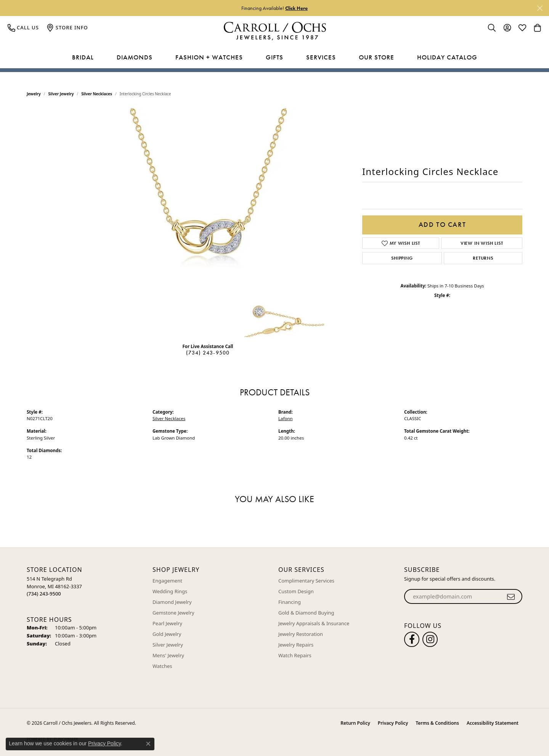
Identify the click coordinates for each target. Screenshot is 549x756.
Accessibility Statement (493, 723)
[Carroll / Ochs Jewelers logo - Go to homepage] (275, 31)
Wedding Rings (170, 591)
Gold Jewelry (167, 634)
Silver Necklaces (97, 94)
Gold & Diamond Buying (306, 613)
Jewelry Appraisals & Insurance (314, 623)
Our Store (376, 57)
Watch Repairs (295, 655)
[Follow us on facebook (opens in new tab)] (412, 639)
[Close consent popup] (148, 744)
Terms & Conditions (437, 723)
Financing (290, 602)
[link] (23, 27)
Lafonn (286, 418)
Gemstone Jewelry (173, 613)
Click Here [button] (296, 8)
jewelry (34, 94)
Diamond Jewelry (172, 602)
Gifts (274, 57)
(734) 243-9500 (208, 353)
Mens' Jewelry (168, 655)
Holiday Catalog (447, 57)
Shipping (402, 258)
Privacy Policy (393, 723)
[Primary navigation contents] (274, 58)
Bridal (83, 57)
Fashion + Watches (209, 57)
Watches (162, 666)
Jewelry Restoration (301, 634)
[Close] (540, 8)
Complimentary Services (306, 581)
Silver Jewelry (61, 94)
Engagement (167, 581)
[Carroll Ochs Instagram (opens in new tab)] (430, 639)
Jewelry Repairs (296, 645)
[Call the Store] (44, 594)
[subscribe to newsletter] (511, 597)
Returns (483, 258)
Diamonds (135, 57)
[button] (492, 27)
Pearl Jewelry (167, 623)
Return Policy (355, 723)
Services (321, 57)
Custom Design (296, 591)
